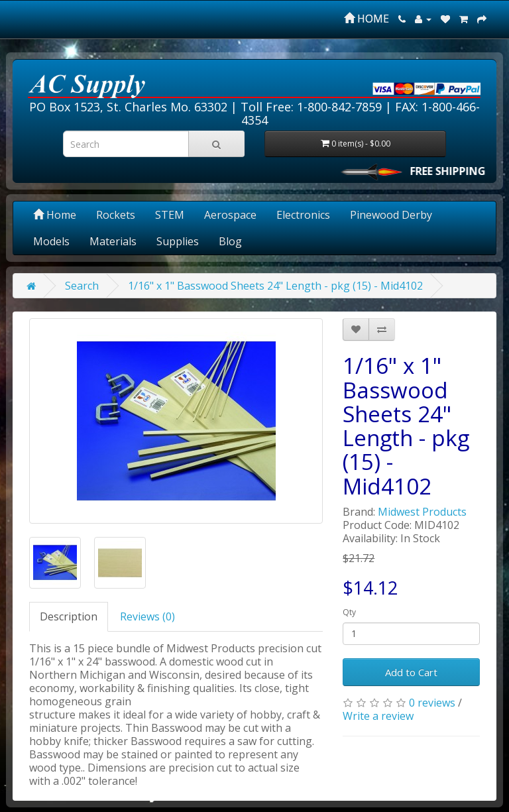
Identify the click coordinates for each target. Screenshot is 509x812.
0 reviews (432, 703)
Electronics (303, 215)
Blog (230, 241)
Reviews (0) (147, 616)
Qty (349, 612)
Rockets (116, 215)
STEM (170, 215)
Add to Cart (411, 672)
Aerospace (230, 215)
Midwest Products (422, 512)
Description (69, 616)
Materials (113, 241)
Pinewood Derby (391, 215)
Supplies (178, 241)
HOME (367, 19)
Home (55, 215)
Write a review (378, 716)
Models (51, 241)
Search (82, 286)
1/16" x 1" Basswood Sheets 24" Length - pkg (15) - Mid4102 (275, 286)
